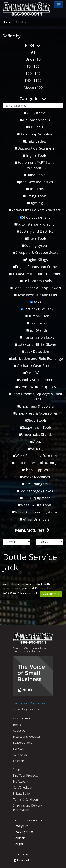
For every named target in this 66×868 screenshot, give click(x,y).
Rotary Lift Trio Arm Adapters (35, 210)
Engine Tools (35, 155)
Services (18, 749)
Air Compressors (35, 120)
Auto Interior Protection (36, 224)
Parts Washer (36, 373)
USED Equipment (35, 498)
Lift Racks (35, 189)
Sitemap (18, 761)
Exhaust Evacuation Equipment (36, 274)
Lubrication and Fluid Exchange (36, 358)
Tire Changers (35, 484)
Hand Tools (35, 175)
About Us (19, 731)
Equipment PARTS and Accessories (35, 165)
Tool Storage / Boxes (35, 491)
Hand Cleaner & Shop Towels (36, 288)
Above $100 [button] (33, 88)
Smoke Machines (35, 477)
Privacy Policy (22, 793)
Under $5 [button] (33, 59)
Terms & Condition (25, 799)
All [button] (33, 52)
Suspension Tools (36, 427)
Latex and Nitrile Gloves (36, 344)
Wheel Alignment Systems (35, 512)
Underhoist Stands (36, 434)
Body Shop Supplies (35, 134)
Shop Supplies (35, 470)
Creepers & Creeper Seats (36, 253)
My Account (21, 781)
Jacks (36, 302)
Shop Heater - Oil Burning (35, 463)
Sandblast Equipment (36, 380)
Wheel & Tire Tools (35, 505)
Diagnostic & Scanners (35, 148)
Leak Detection (36, 351)
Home (7, 22)
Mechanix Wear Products (36, 366)
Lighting (35, 203)
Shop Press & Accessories (36, 413)
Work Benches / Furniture (36, 456)
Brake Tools (36, 238)
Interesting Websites (27, 737)
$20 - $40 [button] (33, 73)
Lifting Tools (35, 196)
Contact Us (20, 755)
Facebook (22, 860)
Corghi (18, 844)
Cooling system (36, 245)
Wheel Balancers (35, 519)
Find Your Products (26, 775)
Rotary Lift (21, 826)
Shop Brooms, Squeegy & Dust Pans (36, 396)
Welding (36, 449)
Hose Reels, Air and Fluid (36, 295)
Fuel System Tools (36, 281)
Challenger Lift (23, 832)
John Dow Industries (35, 182)
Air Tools (35, 127)
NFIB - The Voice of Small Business (30, 703)
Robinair (19, 838)
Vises (36, 442)
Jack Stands (37, 330)
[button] (59, 5)
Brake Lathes (35, 141)
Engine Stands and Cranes (36, 267)
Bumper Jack (37, 316)
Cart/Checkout (23, 787)
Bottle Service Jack (37, 309)
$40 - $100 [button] (33, 80)
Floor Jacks (37, 323)
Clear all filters (51, 594)
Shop (16, 769)
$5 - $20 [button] (33, 66)
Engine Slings (36, 260)
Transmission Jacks (37, 337)
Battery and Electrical (36, 231)
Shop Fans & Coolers (36, 406)
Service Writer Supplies (36, 387)
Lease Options (23, 743)
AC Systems (35, 113)
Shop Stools (36, 420)
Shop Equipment (35, 217)
